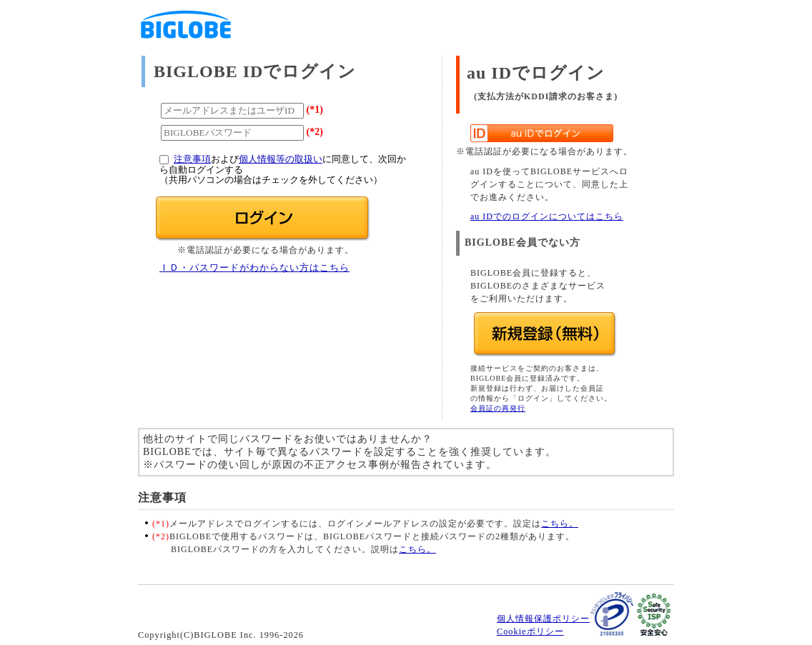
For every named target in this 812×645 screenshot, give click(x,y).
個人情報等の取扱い (281, 159)
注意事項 (192, 159)
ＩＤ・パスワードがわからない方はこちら (254, 268)
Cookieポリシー (530, 631)
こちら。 (560, 524)
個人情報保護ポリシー (543, 619)
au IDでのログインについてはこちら (547, 216)
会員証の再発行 (498, 408)
